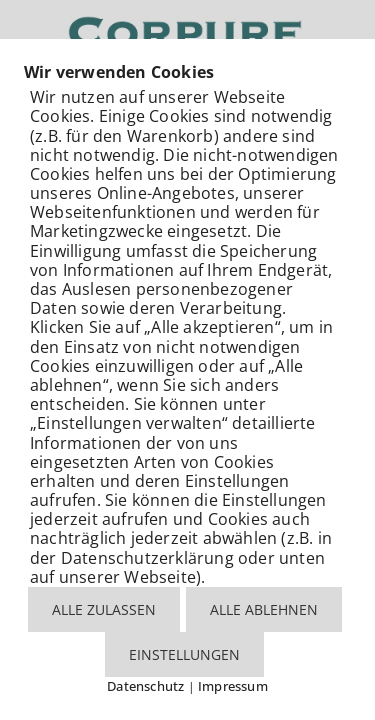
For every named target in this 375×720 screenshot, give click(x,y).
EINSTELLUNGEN (184, 654)
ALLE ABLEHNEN (264, 609)
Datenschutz (145, 686)
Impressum (233, 686)
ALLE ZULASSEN (104, 609)
